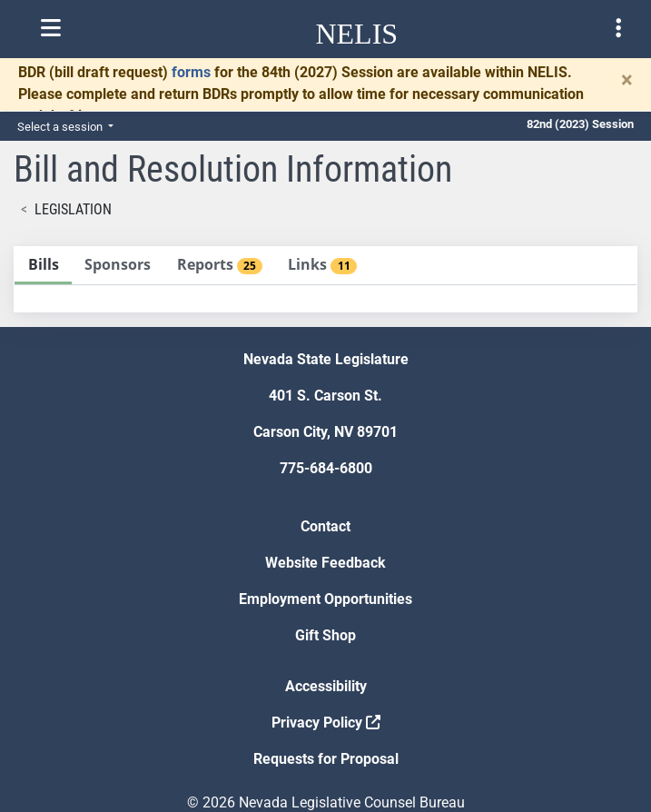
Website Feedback (325, 563)
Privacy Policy (326, 723)
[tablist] (325, 279)
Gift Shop (325, 635)
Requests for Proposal (326, 759)
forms (191, 72)
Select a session (61, 127)
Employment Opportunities (325, 599)
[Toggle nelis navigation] (51, 28)
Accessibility (326, 686)
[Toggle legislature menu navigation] (618, 28)
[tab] (43, 266)
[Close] (627, 80)
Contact (325, 526)
